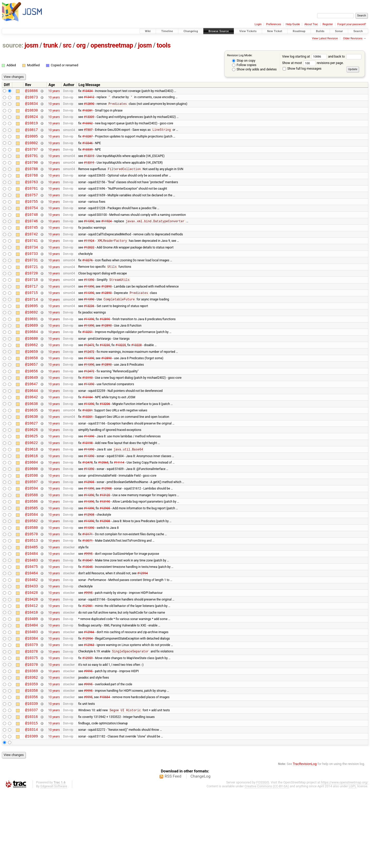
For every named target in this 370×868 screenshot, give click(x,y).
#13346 (87, 150)
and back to (345, 56)
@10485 (32, 602)
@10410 (32, 675)
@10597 (32, 529)
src (67, 45)
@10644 (32, 427)
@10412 (32, 667)
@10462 (32, 638)
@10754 (32, 222)
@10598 (32, 521)
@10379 (32, 711)
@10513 (32, 594)
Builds (320, 31)
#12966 (89, 696)
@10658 (32, 390)
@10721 (32, 288)
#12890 (89, 106)
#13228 (137, 376)
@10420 (32, 660)
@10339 (32, 777)
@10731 (32, 281)
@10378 (32, 718)
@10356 (32, 769)
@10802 (32, 150)
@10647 (32, 419)
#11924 (107, 237)
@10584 (32, 565)
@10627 (32, 463)
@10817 (32, 135)
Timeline (167, 31)
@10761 (32, 201)
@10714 (32, 325)
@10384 (32, 704)
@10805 (32, 142)
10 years (54, 91)
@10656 (32, 405)
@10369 (32, 740)
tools (164, 45)
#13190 (105, 551)
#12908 (107, 536)
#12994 (142, 631)
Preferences (274, 24)
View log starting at (305, 56)
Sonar (339, 31)
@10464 (32, 631)
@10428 (32, 653)
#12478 (87, 507)
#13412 (89, 99)
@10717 (32, 310)
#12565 (103, 507)
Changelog (191, 31)
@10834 (32, 106)
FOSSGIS (263, 859)
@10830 (32, 113)
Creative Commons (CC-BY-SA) (267, 863)
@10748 (32, 230)
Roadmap (299, 31)
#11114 (119, 507)
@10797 (32, 157)
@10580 (32, 580)
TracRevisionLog (305, 841)
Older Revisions (353, 38)
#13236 (89, 332)
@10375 (32, 726)
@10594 (32, 536)
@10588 (32, 543)
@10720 (32, 295)
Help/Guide (293, 24)
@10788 (32, 179)
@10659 (32, 383)
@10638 (32, 441)
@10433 (32, 645)
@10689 (32, 354)
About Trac (311, 24)
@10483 (32, 616)
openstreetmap (112, 45)
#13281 (87, 113)
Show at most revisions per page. (313, 63)
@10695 (32, 332)
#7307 (88, 135)
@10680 (32, 368)
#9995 (88, 609)
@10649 (32, 412)
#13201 (87, 448)
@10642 (32, 434)
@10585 (32, 558)
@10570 (32, 587)
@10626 (32, 470)
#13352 (87, 128)
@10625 (32, 478)
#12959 (87, 726)
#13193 (87, 412)
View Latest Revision (325, 38)
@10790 (32, 172)
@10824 (32, 120)
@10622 (32, 485)
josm (31, 45)
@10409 (32, 682)
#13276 (87, 281)
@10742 (32, 252)
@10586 (32, 551)
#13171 (87, 587)
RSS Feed (173, 853)
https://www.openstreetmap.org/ (345, 859)
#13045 (87, 623)
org (81, 45)
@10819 (32, 128)
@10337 (32, 784)
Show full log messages (302, 68)
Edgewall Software (54, 863)
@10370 (32, 733)
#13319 (89, 164)
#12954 (87, 704)
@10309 (32, 813)
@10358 (32, 762)
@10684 (32, 361)
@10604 (32, 507)
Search (358, 31)
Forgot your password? (352, 24)
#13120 (105, 543)
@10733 (32, 274)
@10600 (32, 514)
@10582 (32, 572)
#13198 (87, 485)
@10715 (32, 317)
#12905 (89, 529)
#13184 (87, 434)
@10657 (32, 397)
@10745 (32, 244)
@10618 (32, 492)
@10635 (32, 449)
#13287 (87, 142)
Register (328, 24)
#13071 (87, 594)
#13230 (105, 376)
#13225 (121, 376)
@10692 (32, 339)
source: (13, 45)
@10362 (32, 747)
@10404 (32, 689)
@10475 (32, 624)
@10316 (32, 791)
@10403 (32, 696)
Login (258, 24)
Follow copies (244, 65)
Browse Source (219, 31)
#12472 (89, 376)
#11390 (89, 237)
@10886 (32, 91)
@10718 (32, 303)
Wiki (148, 31)
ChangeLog (200, 853)
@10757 (32, 208)
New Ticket (275, 31)
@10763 (32, 193)
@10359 (32, 755)
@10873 (32, 99)
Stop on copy (244, 61)
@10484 (32, 609)
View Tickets (248, 31)
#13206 (105, 441)
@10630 (32, 456)
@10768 (32, 186)
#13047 (87, 616)
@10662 (32, 376)
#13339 (87, 157)
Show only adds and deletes (254, 69)
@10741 (32, 259)
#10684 (105, 769)
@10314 (32, 806)
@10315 (32, 798)
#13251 (87, 361)
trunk (50, 45)
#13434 (87, 91)
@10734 (32, 266)
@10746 (32, 237)
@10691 (32, 347)
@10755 (32, 215)
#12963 (89, 711)
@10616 (32, 500)
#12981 (87, 667)
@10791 (32, 164)
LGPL (353, 863)
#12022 (89, 266)
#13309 (89, 121)
